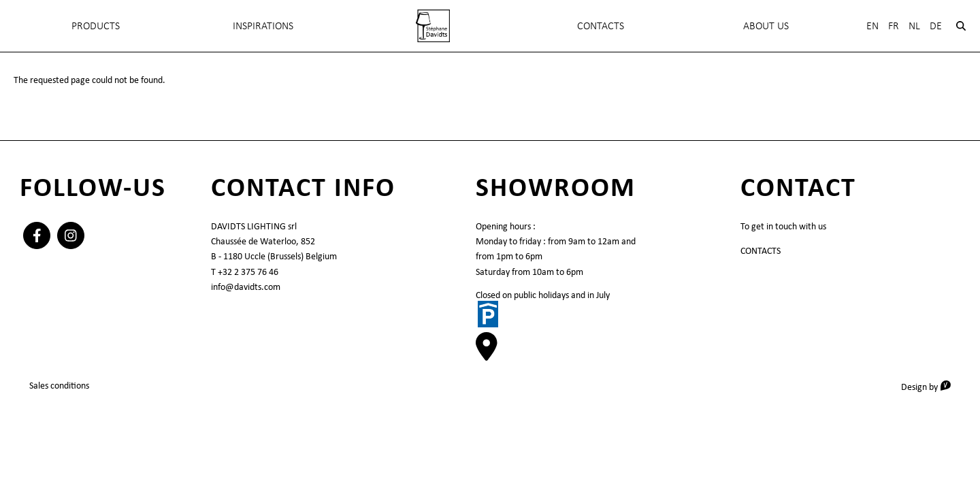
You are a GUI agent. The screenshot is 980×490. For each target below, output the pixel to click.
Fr (894, 26)
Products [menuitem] (96, 26)
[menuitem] (433, 26)
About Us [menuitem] (766, 26)
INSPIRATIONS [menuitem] (263, 26)
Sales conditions (59, 385)
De (936, 26)
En (872, 26)
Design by (931, 386)
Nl (914, 26)
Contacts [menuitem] (601, 26)
